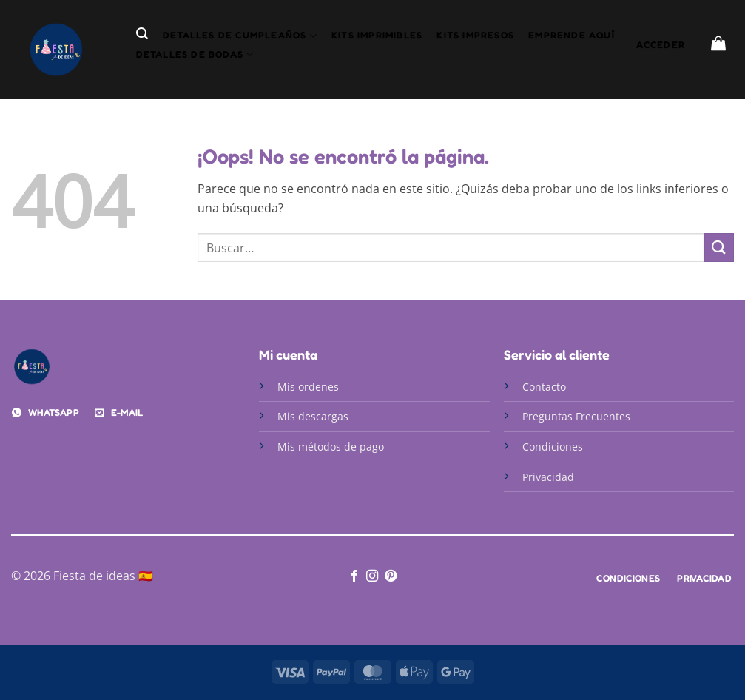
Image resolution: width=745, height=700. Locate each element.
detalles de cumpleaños (240, 36)
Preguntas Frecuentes (576, 416)
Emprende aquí (572, 35)
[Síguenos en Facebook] (354, 576)
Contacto (546, 387)
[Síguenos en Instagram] (372, 576)
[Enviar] (719, 248)
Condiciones (553, 447)
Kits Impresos (475, 35)
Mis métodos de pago (331, 447)
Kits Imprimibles (377, 35)
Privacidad (548, 477)
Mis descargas (313, 416)
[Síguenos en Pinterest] (391, 576)
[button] (142, 34)
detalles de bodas (195, 54)
